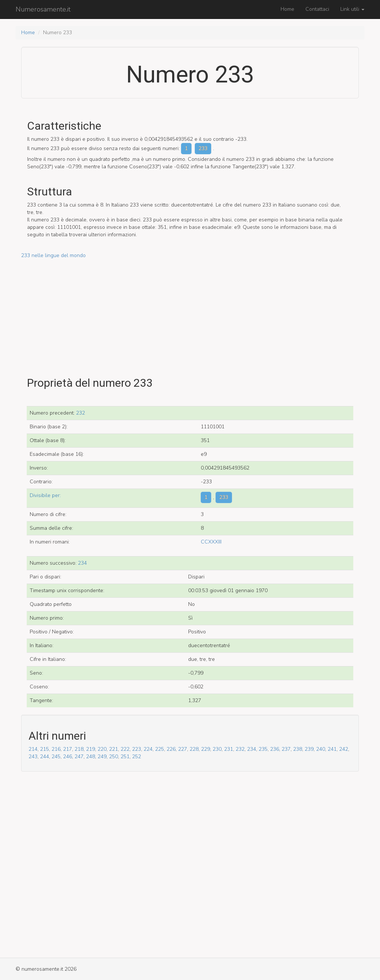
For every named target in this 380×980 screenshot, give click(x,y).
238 (298, 749)
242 (344, 749)
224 (148, 749)
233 (203, 148)
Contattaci (317, 9)
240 (321, 749)
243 (33, 757)
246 (68, 757)
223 (137, 749)
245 (56, 757)
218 (79, 749)
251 (125, 757)
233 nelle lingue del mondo (53, 255)
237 (286, 749)
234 (82, 563)
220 (102, 749)
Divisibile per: (45, 495)
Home (287, 9)
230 (217, 749)
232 (81, 413)
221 (114, 749)
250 (114, 757)
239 (309, 749)
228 (194, 749)
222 (125, 749)
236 (275, 749)
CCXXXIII (211, 542)
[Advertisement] (190, 311)
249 (102, 757)
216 (56, 749)
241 (332, 749)
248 (91, 757)
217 (68, 749)
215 (45, 749)
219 (91, 749)
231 (229, 749)
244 (45, 757)
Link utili (352, 9)
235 (263, 749)
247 (79, 757)
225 (160, 749)
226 (171, 749)
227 (183, 749)
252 (137, 757)
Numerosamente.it (43, 9)
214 (33, 749)
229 (206, 749)
